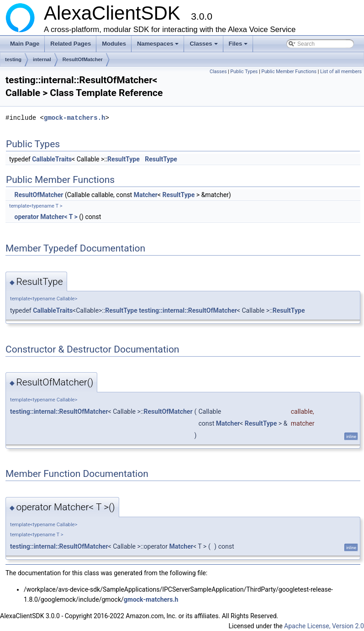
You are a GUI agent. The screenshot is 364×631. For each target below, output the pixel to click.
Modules (114, 44)
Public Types (244, 72)
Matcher (146, 195)
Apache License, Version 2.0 (324, 626)
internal (42, 59)
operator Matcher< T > (46, 217)
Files (239, 46)
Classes (204, 46)
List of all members (341, 72)
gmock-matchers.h (74, 118)
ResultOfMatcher (83, 59)
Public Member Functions (289, 72)
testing (13, 59)
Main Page (25, 44)
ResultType (124, 159)
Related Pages (71, 44)
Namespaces (159, 46)
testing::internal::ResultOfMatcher (188, 310)
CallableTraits (52, 159)
